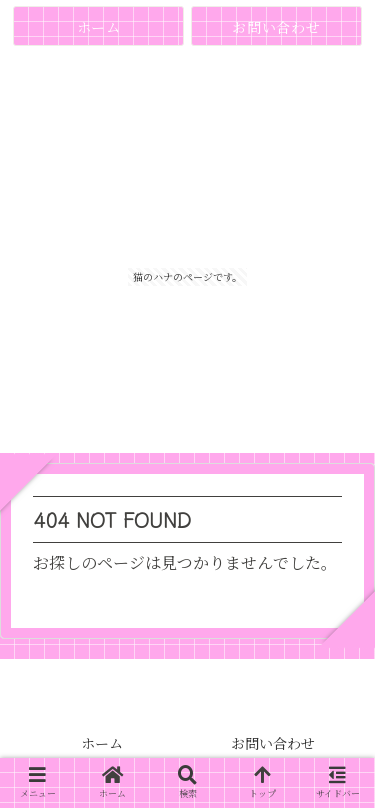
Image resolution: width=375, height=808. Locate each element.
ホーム (102, 743)
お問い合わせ (273, 743)
